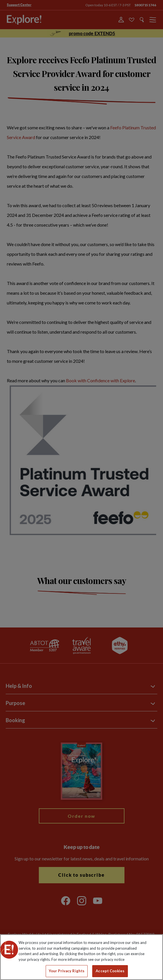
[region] (81, 957)
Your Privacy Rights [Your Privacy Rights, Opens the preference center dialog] (67, 971)
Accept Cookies (110, 971)
